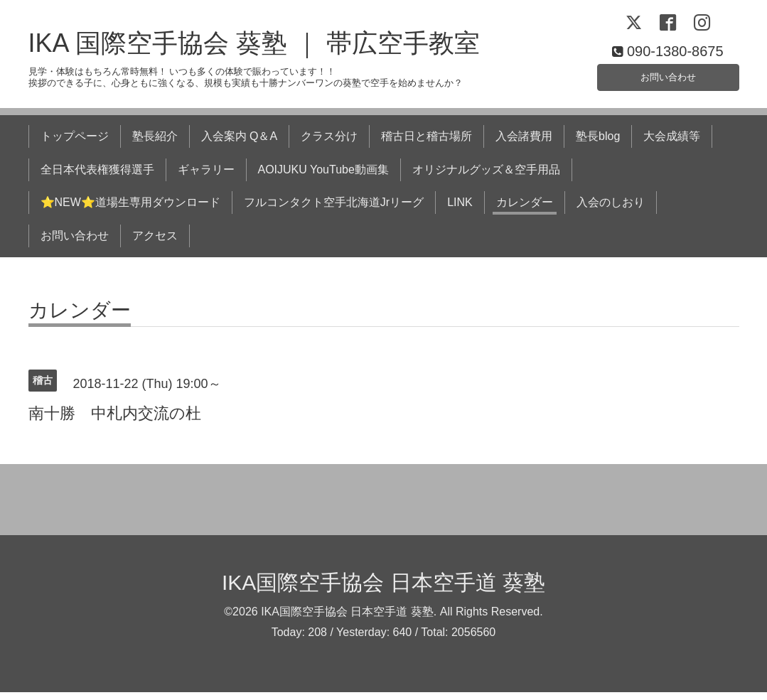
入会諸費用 (524, 144)
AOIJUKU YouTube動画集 (323, 177)
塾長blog (598, 144)
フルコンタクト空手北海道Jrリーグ (334, 210)
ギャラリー (206, 177)
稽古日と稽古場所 (427, 144)
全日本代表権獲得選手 (97, 177)
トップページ (75, 144)
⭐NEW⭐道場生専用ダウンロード (130, 210)
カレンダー (525, 210)
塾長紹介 (155, 144)
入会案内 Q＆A (240, 144)
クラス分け (329, 144)
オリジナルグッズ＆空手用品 (486, 177)
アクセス (155, 243)
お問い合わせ (668, 81)
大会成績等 (672, 144)
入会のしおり (611, 210)
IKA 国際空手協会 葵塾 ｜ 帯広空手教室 (254, 51)
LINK (460, 210)
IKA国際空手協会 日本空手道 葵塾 (383, 589)
